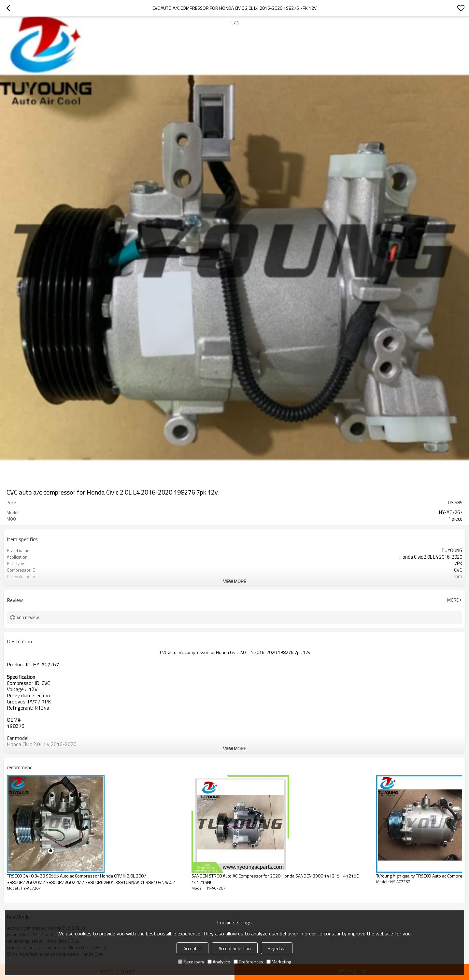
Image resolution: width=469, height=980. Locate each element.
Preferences (248, 962)
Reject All (277, 948)
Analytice (219, 962)
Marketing (279, 962)
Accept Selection (235, 948)
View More (234, 581)
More (453, 600)
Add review (28, 618)
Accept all (192, 948)
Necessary (191, 962)
